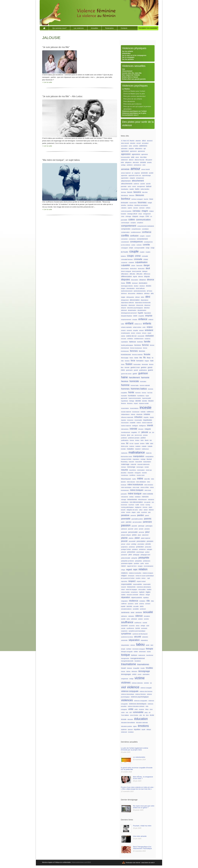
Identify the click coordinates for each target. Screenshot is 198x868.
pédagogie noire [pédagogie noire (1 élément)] (145, 555)
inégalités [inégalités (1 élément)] (134, 432)
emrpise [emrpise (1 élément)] (135, 320)
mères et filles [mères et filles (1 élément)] (145, 487)
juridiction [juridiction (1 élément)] (124, 438)
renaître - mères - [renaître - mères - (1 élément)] (141, 578)
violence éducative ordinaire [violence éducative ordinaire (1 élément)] (136, 706)
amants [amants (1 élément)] (149, 162)
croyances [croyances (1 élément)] (124, 262)
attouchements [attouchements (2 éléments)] (127, 184)
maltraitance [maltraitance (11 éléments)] (137, 452)
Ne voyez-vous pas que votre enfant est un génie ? (144, 807)
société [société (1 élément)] (123, 619)
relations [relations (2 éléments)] (124, 573)
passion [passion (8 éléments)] (126, 525)
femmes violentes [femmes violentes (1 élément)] (137, 355)
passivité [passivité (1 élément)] (134, 526)
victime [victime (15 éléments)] (140, 678)
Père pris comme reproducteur (134, 96)
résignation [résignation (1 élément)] (124, 601)
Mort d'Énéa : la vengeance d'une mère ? (143, 778)
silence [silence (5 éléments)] (139, 616)
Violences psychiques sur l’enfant (134, 111)
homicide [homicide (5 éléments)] (134, 381)
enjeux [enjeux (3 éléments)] (150, 327)
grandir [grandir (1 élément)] (136, 370)
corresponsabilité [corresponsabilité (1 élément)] (139, 248)
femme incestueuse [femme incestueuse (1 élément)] (136, 348)
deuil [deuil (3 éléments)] (148, 268)
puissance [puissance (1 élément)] (124, 555)
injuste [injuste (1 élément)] (152, 417)
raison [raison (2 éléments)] (123, 566)
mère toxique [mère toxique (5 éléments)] (135, 494)
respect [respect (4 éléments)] (132, 581)
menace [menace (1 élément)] (123, 467)
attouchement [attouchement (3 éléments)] (138, 181)
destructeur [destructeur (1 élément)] (133, 269)
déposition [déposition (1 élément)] (124, 305)
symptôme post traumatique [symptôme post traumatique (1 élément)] (137, 631)
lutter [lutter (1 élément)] (152, 443)
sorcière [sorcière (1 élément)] (146, 619)
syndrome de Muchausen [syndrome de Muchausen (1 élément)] (140, 634)
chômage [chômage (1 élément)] (128, 216)
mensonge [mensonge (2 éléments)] (131, 467)
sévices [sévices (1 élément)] (133, 645)
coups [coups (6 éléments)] (130, 256)
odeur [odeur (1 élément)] (141, 510)
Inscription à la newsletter (148, 28)
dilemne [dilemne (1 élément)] (141, 277)
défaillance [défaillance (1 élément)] (140, 293)
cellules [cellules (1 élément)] (148, 208)
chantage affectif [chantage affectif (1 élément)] (132, 214)
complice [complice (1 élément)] (133, 223)
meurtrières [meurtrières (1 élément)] (133, 470)
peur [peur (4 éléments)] (147, 532)
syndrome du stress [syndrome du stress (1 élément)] (127, 637)
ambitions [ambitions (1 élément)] (130, 165)
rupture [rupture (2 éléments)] (142, 592)
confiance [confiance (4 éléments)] (147, 232)
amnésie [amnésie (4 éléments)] (125, 169)
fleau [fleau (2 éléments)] (149, 358)
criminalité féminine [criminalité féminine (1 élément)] (127, 259)
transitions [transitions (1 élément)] (138, 661)
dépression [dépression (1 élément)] (132, 305)
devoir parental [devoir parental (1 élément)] (137, 271)
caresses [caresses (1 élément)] (142, 208)
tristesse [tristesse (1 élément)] (129, 668)
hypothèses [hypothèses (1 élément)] (125, 401)
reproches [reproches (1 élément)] (124, 581)
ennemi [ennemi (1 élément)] (123, 330)
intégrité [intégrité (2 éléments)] (148, 429)
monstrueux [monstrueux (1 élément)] (125, 475)
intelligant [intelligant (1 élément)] (135, 426)
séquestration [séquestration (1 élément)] (125, 645)
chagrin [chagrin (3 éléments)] (145, 211)
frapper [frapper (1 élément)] (147, 361)
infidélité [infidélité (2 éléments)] (147, 414)
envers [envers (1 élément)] (133, 333)
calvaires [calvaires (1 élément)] (124, 208)
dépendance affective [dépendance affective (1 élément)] (127, 303)
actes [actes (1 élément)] (130, 146)
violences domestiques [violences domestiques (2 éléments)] (138, 704)
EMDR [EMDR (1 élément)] (135, 316)
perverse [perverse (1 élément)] (141, 532)
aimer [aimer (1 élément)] (137, 157)
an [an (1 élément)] (133, 173)
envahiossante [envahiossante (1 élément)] (125, 333)
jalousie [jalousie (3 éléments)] (145, 432)
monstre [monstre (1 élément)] (144, 473)
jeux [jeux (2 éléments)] (129, 435)
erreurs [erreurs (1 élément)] (144, 333)
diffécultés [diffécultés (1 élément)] (139, 274)
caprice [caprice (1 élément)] (130, 208)
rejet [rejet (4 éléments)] (135, 569)
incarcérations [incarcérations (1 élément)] (134, 408)
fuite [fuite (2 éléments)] (152, 361)
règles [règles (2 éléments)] (148, 592)
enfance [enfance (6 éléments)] (143, 319)
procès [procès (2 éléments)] (148, 544)
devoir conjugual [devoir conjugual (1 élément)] (126, 271)
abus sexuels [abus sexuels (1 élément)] (125, 143)
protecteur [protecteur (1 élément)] (132, 547)
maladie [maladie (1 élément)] (144, 446)
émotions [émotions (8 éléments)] (143, 726)
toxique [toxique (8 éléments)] (125, 655)
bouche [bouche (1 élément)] (146, 199)
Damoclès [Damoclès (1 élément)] (139, 266)
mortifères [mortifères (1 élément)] (132, 475)
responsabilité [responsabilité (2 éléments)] (126, 584)
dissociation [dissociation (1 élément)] (135, 280)
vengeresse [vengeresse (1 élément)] (125, 679)
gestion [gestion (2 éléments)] (144, 367)
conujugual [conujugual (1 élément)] (124, 248)
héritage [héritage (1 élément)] (132, 401)
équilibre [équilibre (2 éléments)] (137, 729)
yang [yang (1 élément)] (146, 712)
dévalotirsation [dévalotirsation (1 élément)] (142, 310)
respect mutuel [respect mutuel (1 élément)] (141, 581)
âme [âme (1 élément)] (147, 715)
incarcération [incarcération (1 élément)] (125, 408)
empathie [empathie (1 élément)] (141, 316)
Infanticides (126, 53)
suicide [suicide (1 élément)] (123, 628)
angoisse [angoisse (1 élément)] (137, 173)
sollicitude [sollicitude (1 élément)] (134, 619)
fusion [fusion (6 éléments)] (129, 364)
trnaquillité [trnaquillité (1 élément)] (136, 668)
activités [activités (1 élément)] (136, 146)
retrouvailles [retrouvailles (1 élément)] (142, 589)
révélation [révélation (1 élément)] (142, 601)
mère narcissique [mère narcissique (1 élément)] (126, 487)
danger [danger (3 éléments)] (147, 265)
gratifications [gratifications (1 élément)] (143, 370)
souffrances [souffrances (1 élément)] (138, 623)
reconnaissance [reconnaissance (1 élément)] (148, 566)
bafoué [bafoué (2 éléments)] (149, 186)
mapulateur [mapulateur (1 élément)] (136, 459)
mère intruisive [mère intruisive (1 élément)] (149, 485)
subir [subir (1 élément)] (148, 626)
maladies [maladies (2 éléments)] (130, 449)
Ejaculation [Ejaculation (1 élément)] (148, 313)
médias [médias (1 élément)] (131, 497)
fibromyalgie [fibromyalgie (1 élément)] (125, 358)
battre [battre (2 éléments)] (137, 189)
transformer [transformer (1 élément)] (150, 655)
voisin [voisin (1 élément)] (123, 712)
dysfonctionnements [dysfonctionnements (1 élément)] (140, 291)
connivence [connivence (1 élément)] (132, 239)
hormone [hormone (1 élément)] (138, 393)
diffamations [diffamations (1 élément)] (125, 274)
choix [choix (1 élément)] (123, 216)
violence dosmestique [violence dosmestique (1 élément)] (128, 694)
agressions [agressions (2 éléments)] (136, 154)
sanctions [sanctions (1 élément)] (131, 604)
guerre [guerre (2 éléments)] (150, 370)
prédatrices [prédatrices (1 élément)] (142, 549)
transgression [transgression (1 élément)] (125, 658)
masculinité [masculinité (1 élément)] (139, 462)
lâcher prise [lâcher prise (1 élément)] (125, 446)
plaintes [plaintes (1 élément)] (131, 538)
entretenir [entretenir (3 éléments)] (149, 330)
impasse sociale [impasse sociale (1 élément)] (144, 403)
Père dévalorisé (129, 101)
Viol (123, 69)
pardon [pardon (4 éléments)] (141, 515)
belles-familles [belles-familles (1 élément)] (145, 189)
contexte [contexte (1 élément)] (139, 245)
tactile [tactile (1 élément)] (148, 645)
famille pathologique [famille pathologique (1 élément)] (127, 345)
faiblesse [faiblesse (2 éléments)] (133, 342)
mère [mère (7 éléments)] (140, 478)
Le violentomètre (139, 757)
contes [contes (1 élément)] (133, 245)
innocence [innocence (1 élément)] (130, 420)
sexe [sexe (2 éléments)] (133, 612)
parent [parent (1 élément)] (147, 515)
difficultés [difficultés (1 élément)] (132, 274)
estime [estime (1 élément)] (123, 336)
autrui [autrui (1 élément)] (129, 186)
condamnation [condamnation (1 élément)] (125, 232)
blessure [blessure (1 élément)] (132, 195)
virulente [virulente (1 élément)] (141, 709)
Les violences (79, 28)
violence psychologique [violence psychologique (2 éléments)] (140, 697)
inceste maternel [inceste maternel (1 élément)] (126, 412)
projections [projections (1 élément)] (124, 547)
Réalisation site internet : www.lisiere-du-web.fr (140, 863)
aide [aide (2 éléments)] (133, 157)
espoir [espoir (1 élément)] (149, 333)
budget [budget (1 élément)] (150, 203)
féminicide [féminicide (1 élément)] (145, 364)
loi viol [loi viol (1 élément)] (131, 443)
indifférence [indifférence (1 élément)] (150, 412)
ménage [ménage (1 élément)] (124, 500)
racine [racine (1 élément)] (147, 563)
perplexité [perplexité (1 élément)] (124, 532)
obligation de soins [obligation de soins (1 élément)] (132, 510)
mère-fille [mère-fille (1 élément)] (147, 479)
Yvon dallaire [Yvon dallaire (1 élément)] (125, 715)
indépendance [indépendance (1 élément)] (125, 414)
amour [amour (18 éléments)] (135, 169)
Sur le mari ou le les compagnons (134, 55)
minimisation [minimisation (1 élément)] (141, 470)
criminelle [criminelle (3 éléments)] (138, 259)
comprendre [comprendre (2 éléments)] (126, 229)
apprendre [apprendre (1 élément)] (124, 175)
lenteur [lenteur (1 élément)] (137, 440)
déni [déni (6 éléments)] (148, 297)
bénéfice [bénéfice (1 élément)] (124, 205)
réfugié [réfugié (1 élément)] (148, 595)
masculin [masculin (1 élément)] (131, 462)
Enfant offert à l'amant (130, 77)
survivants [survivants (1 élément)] (144, 628)
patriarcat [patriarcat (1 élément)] (124, 529)
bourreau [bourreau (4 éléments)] (142, 202)
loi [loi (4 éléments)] (127, 443)
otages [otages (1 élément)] (134, 512)
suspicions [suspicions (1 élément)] (124, 631)
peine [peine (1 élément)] (136, 529)
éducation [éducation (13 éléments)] (141, 719)
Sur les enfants (128, 51)
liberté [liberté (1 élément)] (147, 440)
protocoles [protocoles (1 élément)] (148, 547)
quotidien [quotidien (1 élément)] (136, 563)
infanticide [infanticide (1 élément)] (139, 414)
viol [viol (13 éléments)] (123, 687)
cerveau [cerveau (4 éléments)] (136, 211)
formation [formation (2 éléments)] (140, 361)
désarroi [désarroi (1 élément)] (124, 308)
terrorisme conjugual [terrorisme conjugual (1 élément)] (139, 649)
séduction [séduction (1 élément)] (145, 637)
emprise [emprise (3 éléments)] (149, 316)
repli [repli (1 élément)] (148, 578)
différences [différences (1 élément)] (147, 274)
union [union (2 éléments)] (134, 674)
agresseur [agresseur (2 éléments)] (125, 151)
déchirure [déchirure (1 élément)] (124, 293)
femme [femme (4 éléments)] (145, 345)
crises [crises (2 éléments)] (146, 259)
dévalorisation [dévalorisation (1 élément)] (132, 310)
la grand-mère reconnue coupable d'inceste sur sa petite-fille (137, 769)
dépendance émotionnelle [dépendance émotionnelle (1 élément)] (143, 303)
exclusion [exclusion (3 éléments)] (150, 336)
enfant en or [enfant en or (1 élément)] (138, 324)
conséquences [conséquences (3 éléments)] (136, 242)
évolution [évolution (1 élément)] (131, 732)
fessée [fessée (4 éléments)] (147, 354)
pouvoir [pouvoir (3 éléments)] (124, 541)
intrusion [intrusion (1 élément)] (141, 429)
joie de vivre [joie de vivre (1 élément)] (138, 435)
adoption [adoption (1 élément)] (131, 149)
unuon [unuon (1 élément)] (140, 674)
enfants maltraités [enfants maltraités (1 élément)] (126, 327)
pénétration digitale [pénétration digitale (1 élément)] (127, 563)
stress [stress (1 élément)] (138, 626)
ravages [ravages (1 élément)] (140, 566)
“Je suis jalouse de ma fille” (56, 47)
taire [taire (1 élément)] (152, 645)
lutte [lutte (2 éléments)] (147, 443)
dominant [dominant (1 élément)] (135, 283)
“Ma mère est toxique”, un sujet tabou (61, 160)
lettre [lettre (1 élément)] (142, 440)
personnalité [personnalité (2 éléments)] (133, 532)
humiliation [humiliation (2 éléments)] (132, 396)
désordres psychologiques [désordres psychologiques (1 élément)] (135, 308)
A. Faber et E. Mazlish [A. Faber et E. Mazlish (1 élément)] (128, 141)
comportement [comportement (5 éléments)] (129, 226)
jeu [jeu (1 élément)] (150, 432)
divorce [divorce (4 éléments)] (151, 280)
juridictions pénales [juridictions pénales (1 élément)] (134, 438)
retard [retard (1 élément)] (123, 589)
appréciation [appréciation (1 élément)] (125, 178)
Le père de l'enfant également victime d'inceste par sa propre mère (134, 749)
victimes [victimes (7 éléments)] (126, 682)
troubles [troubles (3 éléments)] (149, 668)
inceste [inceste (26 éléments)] (146, 407)
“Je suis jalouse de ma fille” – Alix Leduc (62, 96)
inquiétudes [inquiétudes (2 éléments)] (147, 420)
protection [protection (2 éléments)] (140, 547)
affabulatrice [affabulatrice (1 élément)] (139, 149)
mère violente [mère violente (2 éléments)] (148, 494)
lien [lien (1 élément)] (151, 440)
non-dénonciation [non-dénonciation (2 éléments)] (136, 502)
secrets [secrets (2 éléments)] (129, 606)
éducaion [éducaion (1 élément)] (130, 719)
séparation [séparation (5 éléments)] (134, 640)
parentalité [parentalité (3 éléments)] (126, 519)
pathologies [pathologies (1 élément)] (149, 526)
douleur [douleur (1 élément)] (136, 286)
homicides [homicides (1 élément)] (143, 382)
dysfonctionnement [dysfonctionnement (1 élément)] (127, 291)
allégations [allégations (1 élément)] (128, 162)
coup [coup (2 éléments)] (148, 248)
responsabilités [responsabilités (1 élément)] (137, 584)
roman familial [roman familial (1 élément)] (125, 592)
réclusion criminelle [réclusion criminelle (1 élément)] (132, 595)
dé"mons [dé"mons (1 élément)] (150, 291)
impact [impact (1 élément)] (136, 403)
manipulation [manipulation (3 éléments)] (139, 456)
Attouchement (127, 71)
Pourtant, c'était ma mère (142, 826)
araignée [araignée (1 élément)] (132, 178)
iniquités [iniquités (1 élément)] (146, 417)
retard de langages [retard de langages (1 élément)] (132, 589)
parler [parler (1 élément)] (123, 522)
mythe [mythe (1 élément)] (134, 479)
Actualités (94, 28)
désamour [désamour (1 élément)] (147, 305)
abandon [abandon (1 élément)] (138, 141)
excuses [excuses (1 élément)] (124, 339)
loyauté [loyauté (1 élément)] (137, 443)
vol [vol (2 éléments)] (131, 712)
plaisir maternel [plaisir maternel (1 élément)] (146, 538)
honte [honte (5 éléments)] (131, 392)
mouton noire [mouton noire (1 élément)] (141, 475)
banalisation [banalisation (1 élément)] (125, 189)
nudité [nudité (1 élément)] (137, 505)
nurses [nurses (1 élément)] (142, 505)
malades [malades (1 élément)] (138, 446)
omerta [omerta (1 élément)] (128, 512)
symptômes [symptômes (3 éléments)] (126, 634)
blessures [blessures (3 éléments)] (140, 195)
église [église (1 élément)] (135, 726)
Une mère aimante (140, 836)
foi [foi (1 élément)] (152, 358)
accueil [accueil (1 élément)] (139, 143)
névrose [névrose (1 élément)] (145, 507)
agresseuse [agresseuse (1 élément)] (141, 151)
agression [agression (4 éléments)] (126, 154)
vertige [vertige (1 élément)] (131, 679)
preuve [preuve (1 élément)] (123, 544)
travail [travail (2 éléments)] (123, 668)
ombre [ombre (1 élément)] (123, 512)
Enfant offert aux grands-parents (134, 79)
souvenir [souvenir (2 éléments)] (124, 626)
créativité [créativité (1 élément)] (131, 262)
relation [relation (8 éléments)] (143, 569)
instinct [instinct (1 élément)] (139, 423)
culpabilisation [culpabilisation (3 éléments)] (141, 262)
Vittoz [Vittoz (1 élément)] (147, 709)
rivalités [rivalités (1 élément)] (149, 589)
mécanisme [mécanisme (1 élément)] (125, 497)
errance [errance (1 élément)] (139, 333)
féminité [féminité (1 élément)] (127, 367)
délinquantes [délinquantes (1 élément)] (130, 297)
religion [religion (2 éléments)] (124, 576)
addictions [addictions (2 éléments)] (143, 146)
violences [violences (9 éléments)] (127, 700)
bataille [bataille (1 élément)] (132, 189)
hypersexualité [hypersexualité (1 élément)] (147, 398)
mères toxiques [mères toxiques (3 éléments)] (137, 490)
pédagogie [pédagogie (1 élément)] (136, 555)
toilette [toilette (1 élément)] (136, 652)
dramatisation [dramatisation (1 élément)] (131, 288)
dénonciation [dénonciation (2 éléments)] (135, 300)
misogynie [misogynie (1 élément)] (138, 473)
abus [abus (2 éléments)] (144, 141)
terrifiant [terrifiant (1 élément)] (129, 649)
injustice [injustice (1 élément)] (124, 420)
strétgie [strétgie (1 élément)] (143, 626)
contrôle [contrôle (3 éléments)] (146, 245)
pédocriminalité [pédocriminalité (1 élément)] (126, 558)
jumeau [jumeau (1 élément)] (145, 435)
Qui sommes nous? (59, 28)
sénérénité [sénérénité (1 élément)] (124, 640)
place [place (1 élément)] (139, 535)
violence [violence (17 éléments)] (133, 687)
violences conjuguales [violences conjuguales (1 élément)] (141, 701)
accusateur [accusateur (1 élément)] (145, 143)
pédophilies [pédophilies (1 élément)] (139, 561)
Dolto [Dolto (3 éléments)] (129, 283)
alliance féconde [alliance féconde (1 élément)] (139, 160)
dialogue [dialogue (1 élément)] (145, 271)
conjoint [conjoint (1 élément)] (148, 236)
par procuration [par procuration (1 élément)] (137, 522)
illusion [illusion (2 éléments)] (151, 401)
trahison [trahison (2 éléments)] (134, 655)
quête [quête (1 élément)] (142, 563)
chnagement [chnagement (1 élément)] (147, 214)
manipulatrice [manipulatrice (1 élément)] (149, 457)
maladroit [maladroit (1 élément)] (138, 449)
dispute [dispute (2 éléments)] (147, 276)
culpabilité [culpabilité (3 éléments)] (125, 265)
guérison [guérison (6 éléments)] (143, 373)
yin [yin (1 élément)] (150, 712)
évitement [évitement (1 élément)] (124, 732)
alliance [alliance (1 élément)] (131, 160)
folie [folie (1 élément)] (122, 361)
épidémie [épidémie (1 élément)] (124, 729)
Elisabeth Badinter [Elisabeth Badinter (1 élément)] (127, 316)
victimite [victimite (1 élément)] (146, 683)
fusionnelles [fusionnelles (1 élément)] (137, 364)
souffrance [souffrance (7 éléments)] (127, 622)
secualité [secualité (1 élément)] (136, 606)
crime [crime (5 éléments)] (138, 256)
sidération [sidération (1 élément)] (131, 616)
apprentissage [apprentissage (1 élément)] (146, 175)
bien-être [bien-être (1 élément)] (145, 192)
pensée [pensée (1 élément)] (141, 529)
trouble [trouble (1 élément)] (143, 668)
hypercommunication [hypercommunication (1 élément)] (135, 398)
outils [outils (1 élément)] (138, 512)
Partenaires (109, 28)
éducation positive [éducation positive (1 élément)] (126, 726)
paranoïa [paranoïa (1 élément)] (133, 515)
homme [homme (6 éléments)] (125, 385)
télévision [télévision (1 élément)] (134, 671)
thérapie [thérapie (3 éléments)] (149, 649)
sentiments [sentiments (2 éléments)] (125, 612)
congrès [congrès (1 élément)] (142, 236)
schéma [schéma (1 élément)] (142, 604)
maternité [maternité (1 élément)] (133, 464)
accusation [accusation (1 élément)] (124, 146)
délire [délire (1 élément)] (143, 297)
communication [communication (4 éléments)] (143, 220)
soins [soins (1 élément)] (128, 619)
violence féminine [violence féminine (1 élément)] (140, 694)
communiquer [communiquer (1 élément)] (125, 223)
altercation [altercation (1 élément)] (136, 162)
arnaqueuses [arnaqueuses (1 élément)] (140, 178)
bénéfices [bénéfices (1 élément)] (130, 205)
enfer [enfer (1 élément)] (144, 327)
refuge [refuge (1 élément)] (123, 570)
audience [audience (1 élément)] (136, 184)
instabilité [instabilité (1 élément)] (133, 423)
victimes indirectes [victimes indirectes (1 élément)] (137, 683)
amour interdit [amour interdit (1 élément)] (146, 169)
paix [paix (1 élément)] (149, 512)
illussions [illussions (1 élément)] (130, 403)
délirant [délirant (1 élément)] (137, 297)
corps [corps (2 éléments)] (131, 248)
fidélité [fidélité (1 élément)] (136, 358)
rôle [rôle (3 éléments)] (148, 601)
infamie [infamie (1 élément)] (133, 414)
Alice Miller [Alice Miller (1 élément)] (143, 157)
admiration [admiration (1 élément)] (124, 149)
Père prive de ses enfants (133, 99)
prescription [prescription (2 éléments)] (141, 541)
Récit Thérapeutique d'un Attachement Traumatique (142, 848)
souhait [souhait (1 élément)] (145, 623)
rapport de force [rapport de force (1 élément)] (132, 566)
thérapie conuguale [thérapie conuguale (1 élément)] (127, 652)
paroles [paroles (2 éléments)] (129, 522)
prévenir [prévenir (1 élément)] (124, 552)
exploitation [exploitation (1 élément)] (125, 342)
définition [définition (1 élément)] (147, 293)
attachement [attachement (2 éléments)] (126, 181)
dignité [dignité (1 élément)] (135, 277)
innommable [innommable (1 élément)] (138, 420)
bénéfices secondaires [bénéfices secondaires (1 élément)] (141, 205)
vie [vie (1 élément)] (151, 683)
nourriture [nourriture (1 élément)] (131, 505)
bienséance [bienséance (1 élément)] (125, 195)
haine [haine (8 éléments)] (124, 377)
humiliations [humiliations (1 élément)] (141, 396)
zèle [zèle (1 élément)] (141, 715)
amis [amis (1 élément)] (144, 165)
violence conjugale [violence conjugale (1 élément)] (146, 688)
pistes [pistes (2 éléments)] (134, 535)
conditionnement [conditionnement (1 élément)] (136, 232)
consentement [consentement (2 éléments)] (142, 239)
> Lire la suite (47, 82)
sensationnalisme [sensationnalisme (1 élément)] (126, 609)
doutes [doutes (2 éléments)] (149, 286)
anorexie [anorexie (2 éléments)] (144, 173)
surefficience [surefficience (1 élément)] (130, 628)
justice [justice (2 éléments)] (143, 438)
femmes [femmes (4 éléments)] (134, 351)
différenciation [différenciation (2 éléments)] (126, 276)
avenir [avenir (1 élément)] (134, 186)
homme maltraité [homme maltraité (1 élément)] (145, 385)
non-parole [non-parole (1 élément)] (147, 502)
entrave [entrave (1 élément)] (141, 330)
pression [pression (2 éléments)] (150, 541)
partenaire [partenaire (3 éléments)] (147, 522)
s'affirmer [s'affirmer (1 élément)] (124, 604)
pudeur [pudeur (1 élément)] (147, 552)
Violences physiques (134, 48)
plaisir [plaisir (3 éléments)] (137, 538)
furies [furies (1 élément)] (123, 364)
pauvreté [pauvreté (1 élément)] (131, 529)
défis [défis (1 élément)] (152, 293)
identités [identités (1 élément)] (145, 401)
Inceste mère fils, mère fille (132, 73)
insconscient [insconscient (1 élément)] (125, 423)
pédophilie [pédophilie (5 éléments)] (144, 558)
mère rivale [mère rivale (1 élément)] (136, 487)
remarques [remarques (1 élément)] (131, 576)
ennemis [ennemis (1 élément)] (129, 330)
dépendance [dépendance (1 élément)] (145, 300)
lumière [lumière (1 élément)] (142, 443)
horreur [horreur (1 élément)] (144, 393)
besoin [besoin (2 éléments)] (130, 192)
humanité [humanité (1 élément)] (124, 396)
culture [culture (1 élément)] (133, 266)
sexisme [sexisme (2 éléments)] (139, 612)
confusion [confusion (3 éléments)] (134, 236)
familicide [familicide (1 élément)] (140, 342)
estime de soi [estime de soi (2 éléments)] (131, 336)
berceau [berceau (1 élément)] (124, 192)
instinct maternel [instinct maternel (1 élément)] (126, 426)
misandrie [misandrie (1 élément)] (130, 473)
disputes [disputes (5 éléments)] (125, 279)
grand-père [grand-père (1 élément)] (129, 370)
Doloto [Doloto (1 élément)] (123, 283)
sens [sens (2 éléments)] (142, 606)
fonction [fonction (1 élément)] (127, 361)
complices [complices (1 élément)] (140, 223)
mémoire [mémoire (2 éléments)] (145, 497)
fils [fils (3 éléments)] (144, 358)
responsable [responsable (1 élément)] (147, 584)
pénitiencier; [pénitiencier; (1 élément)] (147, 561)
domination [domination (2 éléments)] (143, 283)
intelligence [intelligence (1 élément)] (142, 426)
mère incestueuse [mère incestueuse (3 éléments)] (135, 485)
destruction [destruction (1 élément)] (141, 269)
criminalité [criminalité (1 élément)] (145, 256)
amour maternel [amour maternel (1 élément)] (126, 173)
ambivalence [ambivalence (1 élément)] (138, 165)
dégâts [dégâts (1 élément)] (123, 297)
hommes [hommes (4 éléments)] (125, 389)
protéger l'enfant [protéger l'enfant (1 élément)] (126, 549)
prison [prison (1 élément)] (128, 544)
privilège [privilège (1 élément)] (134, 544)
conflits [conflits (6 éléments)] (125, 236)
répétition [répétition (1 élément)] (146, 598)
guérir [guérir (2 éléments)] (135, 374)
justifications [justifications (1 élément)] (125, 440)
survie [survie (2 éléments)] (138, 628)
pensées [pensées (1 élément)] (147, 529)
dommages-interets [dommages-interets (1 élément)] (127, 286)
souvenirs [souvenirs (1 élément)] (132, 626)
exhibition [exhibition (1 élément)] (130, 339)
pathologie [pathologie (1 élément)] (141, 526)
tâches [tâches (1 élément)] (128, 671)
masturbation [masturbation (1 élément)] (147, 462)
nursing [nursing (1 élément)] (148, 505)
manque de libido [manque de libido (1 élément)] (126, 459)
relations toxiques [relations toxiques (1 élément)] (148, 573)
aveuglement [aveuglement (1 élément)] (141, 186)
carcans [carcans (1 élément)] (136, 208)
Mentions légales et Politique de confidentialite (56, 862)
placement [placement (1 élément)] (145, 535)
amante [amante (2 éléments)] (143, 162)
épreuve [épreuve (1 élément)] (130, 729)
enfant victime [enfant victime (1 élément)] (137, 327)
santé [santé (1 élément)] (136, 604)
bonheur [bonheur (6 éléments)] (126, 199)
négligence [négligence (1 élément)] (138, 507)
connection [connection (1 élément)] (124, 239)
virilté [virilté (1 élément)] (136, 709)
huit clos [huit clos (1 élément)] (150, 393)
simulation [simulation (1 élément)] (147, 616)
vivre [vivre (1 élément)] (151, 709)
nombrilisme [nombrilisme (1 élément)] (125, 502)
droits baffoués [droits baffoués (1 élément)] (140, 288)
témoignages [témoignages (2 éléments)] (126, 674)
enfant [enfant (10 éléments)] (129, 323)
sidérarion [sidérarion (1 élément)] (124, 616)
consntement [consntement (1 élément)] (125, 242)
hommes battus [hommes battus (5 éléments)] (139, 389)
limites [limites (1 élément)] (123, 443)
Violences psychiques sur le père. (134, 113)
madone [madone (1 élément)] (132, 446)
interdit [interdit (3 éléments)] (150, 425)
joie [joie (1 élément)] (133, 435)
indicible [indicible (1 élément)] (143, 412)
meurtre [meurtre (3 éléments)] (125, 470)
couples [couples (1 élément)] (142, 252)
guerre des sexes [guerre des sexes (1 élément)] (126, 374)
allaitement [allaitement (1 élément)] (124, 160)
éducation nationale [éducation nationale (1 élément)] (142, 723)
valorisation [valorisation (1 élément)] (146, 674)
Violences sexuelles (134, 66)
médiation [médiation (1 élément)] (138, 497)
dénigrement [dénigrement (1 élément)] (125, 300)
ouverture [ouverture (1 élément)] (144, 512)
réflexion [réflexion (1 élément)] (142, 595)
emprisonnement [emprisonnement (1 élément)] (126, 320)
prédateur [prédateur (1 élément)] (135, 549)
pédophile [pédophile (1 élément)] (134, 558)
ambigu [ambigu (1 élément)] (123, 165)
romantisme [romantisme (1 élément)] (134, 592)
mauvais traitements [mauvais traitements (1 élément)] (143, 464)
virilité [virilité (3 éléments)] (131, 709)
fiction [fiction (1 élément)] (131, 358)
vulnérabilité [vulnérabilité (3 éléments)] (138, 712)
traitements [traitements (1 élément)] (142, 655)
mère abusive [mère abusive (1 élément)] (131, 482)
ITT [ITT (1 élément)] (139, 432)
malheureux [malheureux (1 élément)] (145, 449)
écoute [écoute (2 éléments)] (124, 719)
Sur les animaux (128, 59)
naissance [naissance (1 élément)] (151, 500)
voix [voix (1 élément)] (127, 712)
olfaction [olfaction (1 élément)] (151, 510)
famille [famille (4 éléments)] (147, 342)
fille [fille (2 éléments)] (141, 358)
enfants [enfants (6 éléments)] (147, 323)
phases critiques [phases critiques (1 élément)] (126, 535)
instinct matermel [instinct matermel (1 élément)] (147, 423)
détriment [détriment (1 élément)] (124, 310)
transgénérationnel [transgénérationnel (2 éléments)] (138, 658)
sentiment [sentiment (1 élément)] (143, 609)
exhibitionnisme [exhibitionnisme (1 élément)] (139, 339)
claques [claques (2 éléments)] (135, 216)
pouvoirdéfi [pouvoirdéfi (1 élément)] (132, 541)
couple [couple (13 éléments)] (134, 251)
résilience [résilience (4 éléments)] (134, 601)
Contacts (124, 28)
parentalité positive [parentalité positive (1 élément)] (137, 519)
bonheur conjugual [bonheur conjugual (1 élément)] (137, 199)
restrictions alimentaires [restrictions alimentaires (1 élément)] (144, 587)
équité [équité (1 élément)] (143, 729)
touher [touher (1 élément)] (149, 652)
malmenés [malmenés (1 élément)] (124, 453)
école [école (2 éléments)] (152, 715)
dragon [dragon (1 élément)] (123, 288)
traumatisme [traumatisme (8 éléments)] (129, 664)
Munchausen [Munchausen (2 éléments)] (126, 479)
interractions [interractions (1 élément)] (125, 429)
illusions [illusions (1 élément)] (123, 403)
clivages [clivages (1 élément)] (142, 216)
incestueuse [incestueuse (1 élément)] (136, 412)
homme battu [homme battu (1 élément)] (135, 385)
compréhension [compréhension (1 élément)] (136, 229)
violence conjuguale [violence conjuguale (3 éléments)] (130, 691)
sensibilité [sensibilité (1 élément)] (136, 609)
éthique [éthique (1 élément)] (149, 729)
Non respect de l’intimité (131, 75)
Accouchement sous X (130, 115)
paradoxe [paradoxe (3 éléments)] (125, 515)
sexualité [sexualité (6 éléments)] (148, 612)
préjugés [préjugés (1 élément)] (149, 549)
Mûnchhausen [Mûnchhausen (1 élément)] (143, 500)
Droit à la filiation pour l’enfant (134, 91)
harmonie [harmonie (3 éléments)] (145, 378)
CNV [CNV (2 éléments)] (147, 216)
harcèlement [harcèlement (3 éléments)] (134, 378)
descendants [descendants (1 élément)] (125, 269)
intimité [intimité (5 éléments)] (133, 429)
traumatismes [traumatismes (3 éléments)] (143, 664)
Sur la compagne (128, 57)
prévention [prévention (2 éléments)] (131, 552)
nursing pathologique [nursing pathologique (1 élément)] (127, 507)
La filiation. (126, 89)
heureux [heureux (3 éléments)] (125, 381)
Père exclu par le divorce (132, 104)
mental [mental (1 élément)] (147, 467)
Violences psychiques (135, 86)
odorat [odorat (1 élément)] (146, 510)
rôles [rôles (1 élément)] (152, 601)
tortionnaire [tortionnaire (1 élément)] (142, 652)
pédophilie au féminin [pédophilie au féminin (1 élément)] (127, 561)
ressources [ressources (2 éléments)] (131, 587)
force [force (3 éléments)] (133, 361)
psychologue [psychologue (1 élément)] (140, 552)
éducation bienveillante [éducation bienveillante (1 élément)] (128, 723)
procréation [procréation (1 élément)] (141, 544)
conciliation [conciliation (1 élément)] (145, 229)
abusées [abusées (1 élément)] (133, 143)
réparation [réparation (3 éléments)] (126, 597)
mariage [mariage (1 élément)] (143, 459)
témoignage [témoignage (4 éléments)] (144, 671)
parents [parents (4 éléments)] (148, 519)
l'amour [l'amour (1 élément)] (132, 440)
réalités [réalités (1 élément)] (123, 595)
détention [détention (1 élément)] (147, 308)
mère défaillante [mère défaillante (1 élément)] (141, 482)
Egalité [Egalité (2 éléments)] (141, 313)
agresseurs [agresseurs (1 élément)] (133, 151)
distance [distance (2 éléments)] (143, 280)
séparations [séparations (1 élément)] (144, 640)
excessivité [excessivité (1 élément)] (141, 336)
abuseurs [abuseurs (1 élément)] (150, 141)
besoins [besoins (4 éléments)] (137, 192)
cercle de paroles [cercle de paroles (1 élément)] (126, 211)
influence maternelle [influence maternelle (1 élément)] (127, 417)
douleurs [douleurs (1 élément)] (142, 286)
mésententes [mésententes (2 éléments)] (132, 499)
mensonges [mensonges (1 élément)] (140, 467)
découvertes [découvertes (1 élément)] (132, 293)
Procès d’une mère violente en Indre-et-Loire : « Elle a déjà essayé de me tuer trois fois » (138, 788)
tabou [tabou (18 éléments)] (140, 644)
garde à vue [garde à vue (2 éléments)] (135, 367)
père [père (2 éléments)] (130, 555)
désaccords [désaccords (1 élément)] (140, 305)
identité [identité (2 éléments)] (138, 401)
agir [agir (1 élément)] (145, 149)
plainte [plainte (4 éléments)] (124, 538)
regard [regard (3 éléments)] (129, 570)
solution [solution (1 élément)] (140, 619)
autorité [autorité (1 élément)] (143, 184)
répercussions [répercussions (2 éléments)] (137, 597)
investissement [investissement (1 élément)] (126, 432)
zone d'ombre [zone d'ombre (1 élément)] (134, 715)
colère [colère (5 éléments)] (132, 220)
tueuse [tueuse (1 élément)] (123, 671)
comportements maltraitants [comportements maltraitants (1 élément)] (146, 226)
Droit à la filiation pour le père (134, 94)
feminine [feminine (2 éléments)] (138, 345)
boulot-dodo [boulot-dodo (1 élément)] (133, 203)
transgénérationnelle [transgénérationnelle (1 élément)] (127, 661)
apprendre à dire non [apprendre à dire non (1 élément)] (135, 175)
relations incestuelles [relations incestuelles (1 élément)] (135, 573)
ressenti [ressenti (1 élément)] (123, 587)
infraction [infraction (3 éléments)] (138, 417)
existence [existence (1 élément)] (148, 339)
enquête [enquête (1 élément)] (136, 330)
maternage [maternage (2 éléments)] (125, 464)
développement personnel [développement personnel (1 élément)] (129, 313)
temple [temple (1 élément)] (123, 649)
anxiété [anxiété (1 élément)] (151, 173)
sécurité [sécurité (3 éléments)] (138, 637)
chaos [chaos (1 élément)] (140, 214)
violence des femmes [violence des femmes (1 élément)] (146, 691)
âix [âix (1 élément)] (144, 715)
